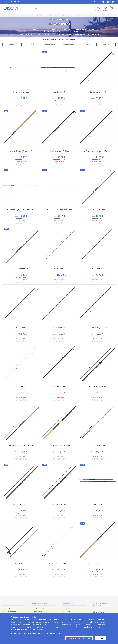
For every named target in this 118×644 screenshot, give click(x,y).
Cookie (67, 611)
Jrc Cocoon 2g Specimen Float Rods (21, 210)
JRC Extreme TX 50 (97, 92)
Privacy (67, 608)
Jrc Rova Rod (59, 92)
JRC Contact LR (21, 269)
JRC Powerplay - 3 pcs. (97, 328)
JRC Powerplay (59, 328)
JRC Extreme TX (21, 563)
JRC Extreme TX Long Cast (59, 563)
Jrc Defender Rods (21, 92)
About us (7, 608)
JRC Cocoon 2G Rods (97, 386)
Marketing (57, 633)
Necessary (18, 633)
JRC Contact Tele (59, 386)
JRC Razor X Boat (97, 445)
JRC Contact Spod (59, 504)
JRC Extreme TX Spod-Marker (97, 151)
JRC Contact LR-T (21, 504)
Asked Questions (40, 603)
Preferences (31, 633)
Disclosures (68, 603)
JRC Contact (21, 386)
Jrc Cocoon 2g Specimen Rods (59, 210)
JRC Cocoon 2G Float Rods (59, 445)
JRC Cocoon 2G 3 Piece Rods (21, 445)
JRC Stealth (21, 328)
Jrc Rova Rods (97, 504)
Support (8, 2)
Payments (38, 611)
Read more (95, 34)
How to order (39, 608)
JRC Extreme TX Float (97, 563)
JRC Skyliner (97, 269)
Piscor (52, 19)
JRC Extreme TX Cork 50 (21, 151)
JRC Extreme (59, 269)
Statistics (44, 633)
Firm (4, 603)
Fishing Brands (63, 19)
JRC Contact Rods (97, 210)
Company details (10, 611)
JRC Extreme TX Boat (59, 151)
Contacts (18, 2)
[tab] (13, 604)
